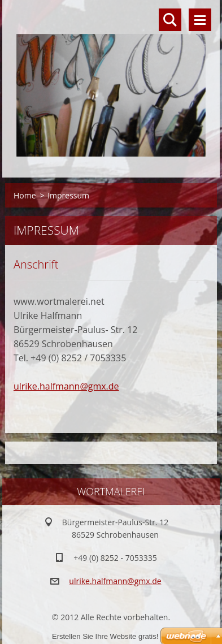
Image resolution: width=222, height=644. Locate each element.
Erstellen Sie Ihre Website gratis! (105, 636)
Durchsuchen (170, 20)
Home (25, 195)
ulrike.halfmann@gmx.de (66, 386)
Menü (200, 20)
